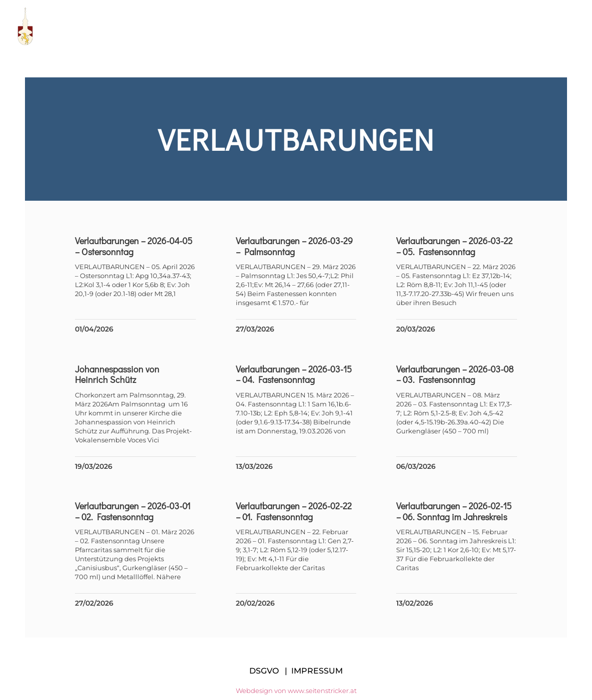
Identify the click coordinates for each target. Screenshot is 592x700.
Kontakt (564, 26)
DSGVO (264, 671)
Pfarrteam (290, 26)
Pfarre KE (223, 26)
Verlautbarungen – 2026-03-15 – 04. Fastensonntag (294, 374)
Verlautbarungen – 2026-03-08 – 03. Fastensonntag (455, 374)
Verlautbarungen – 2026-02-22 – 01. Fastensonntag (294, 511)
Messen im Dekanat (483, 26)
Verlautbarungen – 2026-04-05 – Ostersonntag (134, 246)
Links (409, 26)
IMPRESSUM (317, 671)
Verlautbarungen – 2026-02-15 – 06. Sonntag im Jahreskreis (454, 511)
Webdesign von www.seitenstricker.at (296, 691)
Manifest (355, 26)
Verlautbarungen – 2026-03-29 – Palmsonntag (294, 246)
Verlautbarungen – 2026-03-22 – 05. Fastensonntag (454, 246)
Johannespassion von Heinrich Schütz (117, 374)
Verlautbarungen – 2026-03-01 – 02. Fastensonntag (133, 511)
